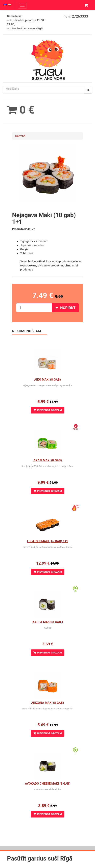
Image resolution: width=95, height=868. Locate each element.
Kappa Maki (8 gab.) (48, 622)
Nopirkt (65, 308)
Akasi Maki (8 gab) (48, 460)
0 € (21, 110)
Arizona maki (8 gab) (47, 703)
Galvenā (20, 136)
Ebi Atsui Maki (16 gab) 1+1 (47, 541)
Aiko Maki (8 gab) (47, 380)
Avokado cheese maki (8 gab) (48, 784)
